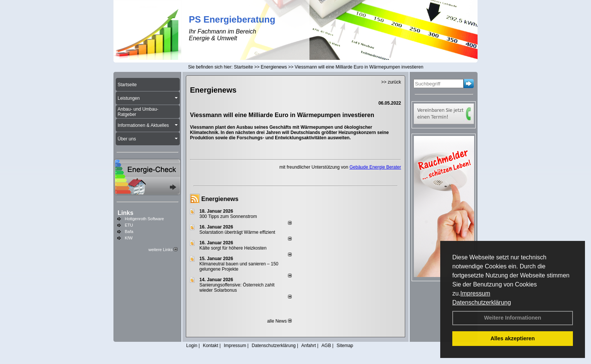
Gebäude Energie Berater (375, 167)
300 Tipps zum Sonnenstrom (228, 216)
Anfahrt (309, 346)
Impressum (475, 293)
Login (192, 346)
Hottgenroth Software (144, 219)
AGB (326, 346)
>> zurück (391, 82)
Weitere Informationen (513, 318)
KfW (129, 238)
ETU (129, 225)
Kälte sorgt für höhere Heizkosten (233, 248)
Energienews (220, 199)
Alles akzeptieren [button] (513, 338)
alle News (279, 321)
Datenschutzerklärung (482, 302)
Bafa (129, 231)
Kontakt (211, 346)
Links (126, 213)
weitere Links (163, 250)
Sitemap (345, 346)
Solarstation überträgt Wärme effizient (237, 232)
